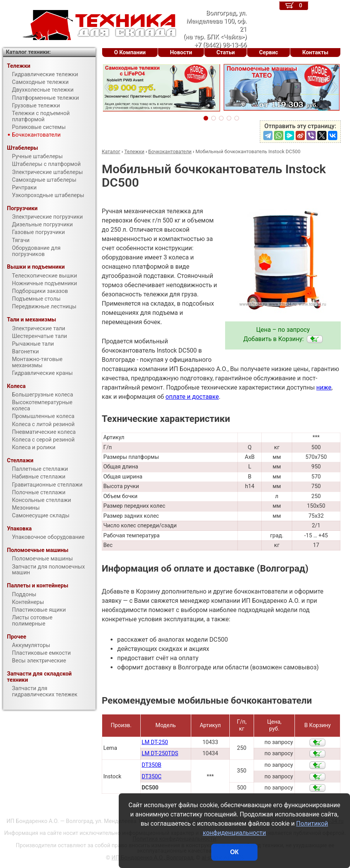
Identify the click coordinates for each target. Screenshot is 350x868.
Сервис (268, 53)
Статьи (225, 53)
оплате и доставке (192, 397)
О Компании (130, 53)
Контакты (315, 53)
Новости (181, 53)
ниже (324, 387)
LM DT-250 (155, 742)
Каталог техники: (28, 52)
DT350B (151, 765)
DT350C (151, 777)
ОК (234, 852)
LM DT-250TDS (160, 753)
